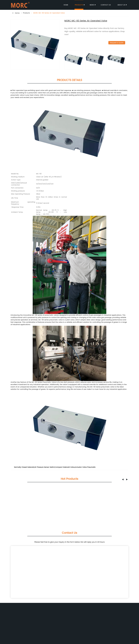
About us (121, 5)
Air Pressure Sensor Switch (45, 467)
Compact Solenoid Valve (65, 467)
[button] (123, 479)
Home (66, 5)
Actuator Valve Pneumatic (85, 467)
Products (79, 5)
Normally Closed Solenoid (24, 467)
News (92, 5)
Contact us (106, 5)
